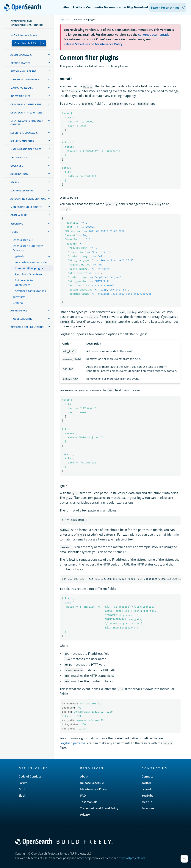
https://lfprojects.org (132, 858)
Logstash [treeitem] (18, 256)
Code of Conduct (30, 776)
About (68, 7)
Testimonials (89, 802)
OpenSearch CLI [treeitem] (23, 240)
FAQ (83, 795)
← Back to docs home (24, 35)
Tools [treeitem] (14, 232)
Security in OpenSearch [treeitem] (25, 133)
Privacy (85, 815)
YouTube (148, 795)
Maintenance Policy (93, 789)
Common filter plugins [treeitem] (29, 268)
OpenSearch (24, 8)
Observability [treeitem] (19, 215)
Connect (147, 776)
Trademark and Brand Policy (99, 808)
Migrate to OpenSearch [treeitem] (25, 80)
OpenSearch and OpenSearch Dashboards (27, 23)
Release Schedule (92, 783)
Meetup (147, 802)
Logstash (64, 20)
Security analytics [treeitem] (22, 141)
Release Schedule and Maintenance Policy (93, 44)
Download (141, 7)
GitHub (23, 789)
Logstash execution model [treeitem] (31, 262)
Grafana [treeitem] (18, 303)
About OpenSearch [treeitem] (22, 55)
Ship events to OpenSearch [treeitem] (24, 283)
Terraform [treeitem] (19, 297)
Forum (23, 783)
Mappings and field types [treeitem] (26, 149)
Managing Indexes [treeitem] (22, 88)
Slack (22, 795)
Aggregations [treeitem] (19, 174)
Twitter (146, 783)
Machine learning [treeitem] (22, 191)
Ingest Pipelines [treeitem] (20, 96)
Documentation (115, 7)
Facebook (148, 808)
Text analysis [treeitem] (19, 158)
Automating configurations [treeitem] (28, 199)
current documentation (155, 35)
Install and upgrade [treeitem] (23, 71)
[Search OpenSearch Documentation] (168, 7)
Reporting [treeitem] (17, 224)
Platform (79, 7)
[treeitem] (49, 55)
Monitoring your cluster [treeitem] (26, 207)
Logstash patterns (72, 743)
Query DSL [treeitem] (17, 166)
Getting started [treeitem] (21, 63)
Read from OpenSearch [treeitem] (30, 274)
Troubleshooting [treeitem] (21, 319)
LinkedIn (148, 789)
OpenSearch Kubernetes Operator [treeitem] (28, 248)
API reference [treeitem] (19, 311)
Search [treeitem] (15, 182)
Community (95, 7)
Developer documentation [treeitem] (27, 327)
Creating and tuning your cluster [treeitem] (27, 123)
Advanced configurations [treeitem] (30, 291)
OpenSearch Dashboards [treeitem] (26, 104)
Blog (130, 7)
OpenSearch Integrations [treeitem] (26, 113)
